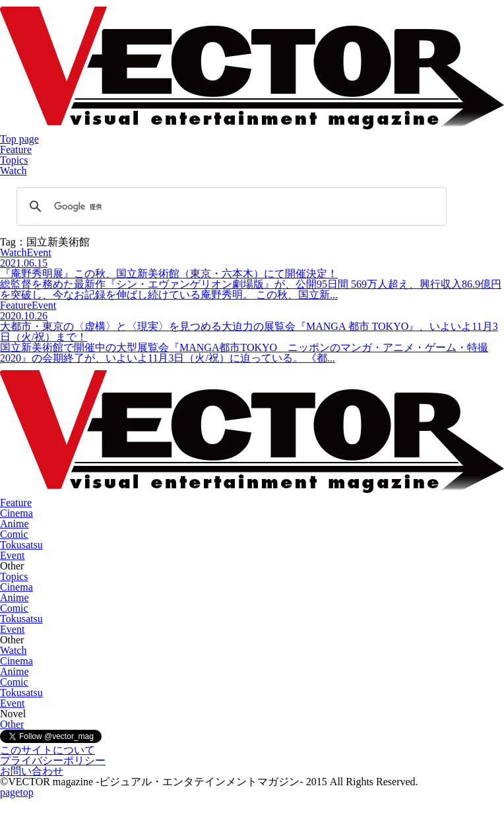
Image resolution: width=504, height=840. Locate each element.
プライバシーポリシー (53, 760)
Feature (16, 149)
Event (12, 555)
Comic (14, 534)
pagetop (17, 792)
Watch (13, 171)
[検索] (230, 207)
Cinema (16, 513)
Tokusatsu (21, 545)
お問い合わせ (32, 771)
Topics (14, 160)
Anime (15, 524)
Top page (19, 139)
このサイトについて (47, 750)
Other (12, 724)
